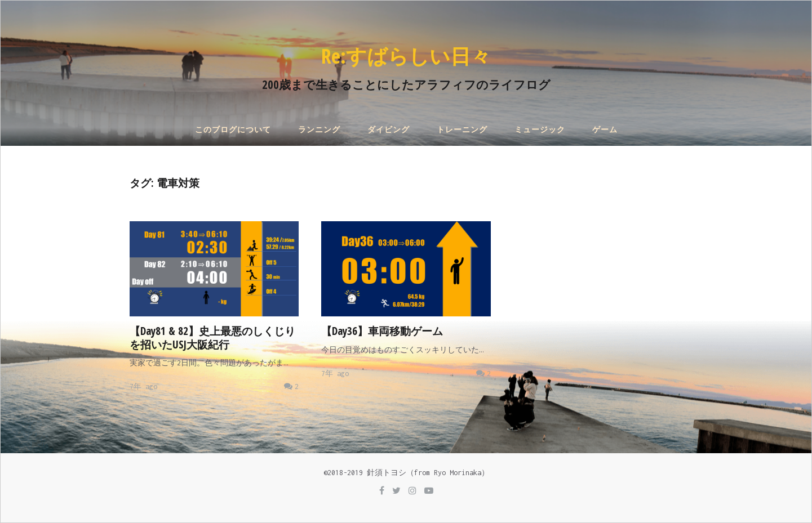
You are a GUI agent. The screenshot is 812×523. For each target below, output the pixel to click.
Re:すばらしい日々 (406, 56)
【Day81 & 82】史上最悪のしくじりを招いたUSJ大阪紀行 (212, 338)
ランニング (319, 130)
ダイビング (389, 130)
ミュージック (540, 130)
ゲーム (605, 130)
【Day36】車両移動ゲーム (382, 331)
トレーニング (462, 130)
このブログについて (233, 130)
